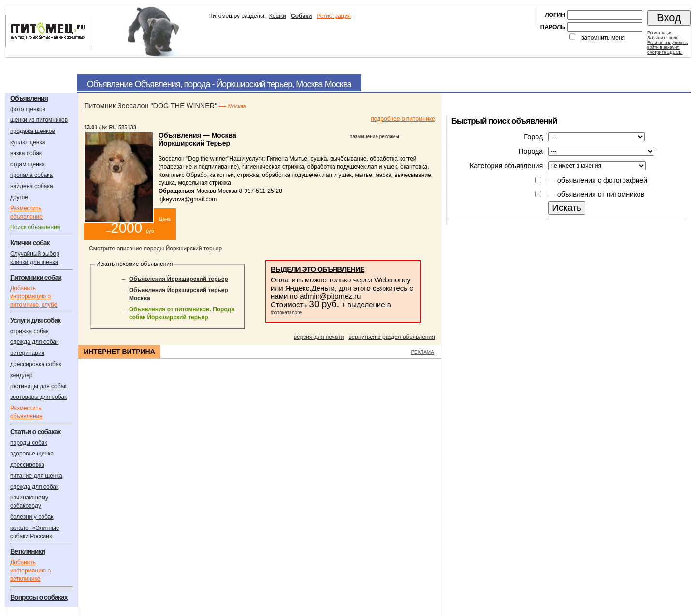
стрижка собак (29, 331)
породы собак (29, 443)
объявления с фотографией (602, 180)
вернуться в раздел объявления (391, 337)
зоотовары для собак (38, 397)
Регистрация (333, 16)
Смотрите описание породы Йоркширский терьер (155, 249)
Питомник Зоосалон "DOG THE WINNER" (151, 106)
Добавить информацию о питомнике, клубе (34, 296)
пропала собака (31, 175)
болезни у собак (32, 517)
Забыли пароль (663, 38)
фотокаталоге (286, 313)
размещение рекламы (375, 137)
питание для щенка (36, 476)
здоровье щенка (32, 454)
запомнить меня (603, 38)
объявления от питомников (601, 194)
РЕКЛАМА (422, 352)
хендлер (22, 375)
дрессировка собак (36, 364)
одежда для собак (34, 342)
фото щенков (28, 109)
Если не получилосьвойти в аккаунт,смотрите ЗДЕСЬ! (667, 47)
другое (19, 197)
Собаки (301, 16)
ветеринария (27, 353)
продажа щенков (33, 131)
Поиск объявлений (35, 227)
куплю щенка (28, 142)
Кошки (278, 16)
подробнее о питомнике (403, 119)
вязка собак (26, 153)
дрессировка (27, 465)
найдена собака (32, 186)
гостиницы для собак (38, 386)
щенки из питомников (39, 120)
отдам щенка (28, 164)
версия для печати (319, 337)
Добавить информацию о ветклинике (30, 571)
